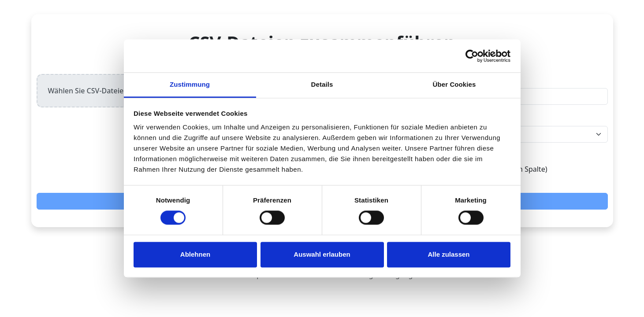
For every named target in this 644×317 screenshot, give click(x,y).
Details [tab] (322, 84)
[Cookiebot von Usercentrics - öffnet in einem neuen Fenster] (472, 56)
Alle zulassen (449, 254)
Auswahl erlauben (322, 254)
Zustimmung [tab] (190, 84)
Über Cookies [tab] (454, 84)
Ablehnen (195, 254)
